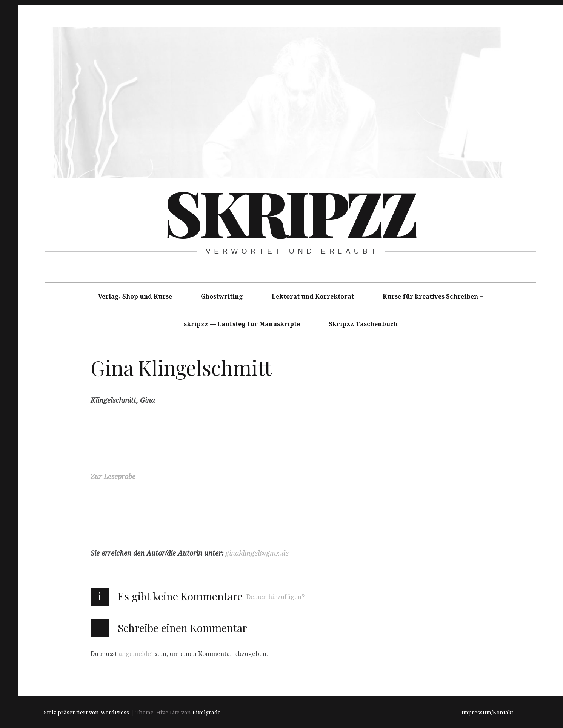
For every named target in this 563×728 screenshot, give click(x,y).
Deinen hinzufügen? (275, 597)
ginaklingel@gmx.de (257, 553)
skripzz (290, 212)
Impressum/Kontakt (487, 712)
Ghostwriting (222, 296)
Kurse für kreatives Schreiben (430, 296)
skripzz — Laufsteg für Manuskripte (242, 324)
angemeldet (136, 653)
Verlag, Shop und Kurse (135, 296)
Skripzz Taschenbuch (363, 324)
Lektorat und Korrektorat (313, 296)
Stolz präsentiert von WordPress (86, 712)
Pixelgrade (207, 712)
